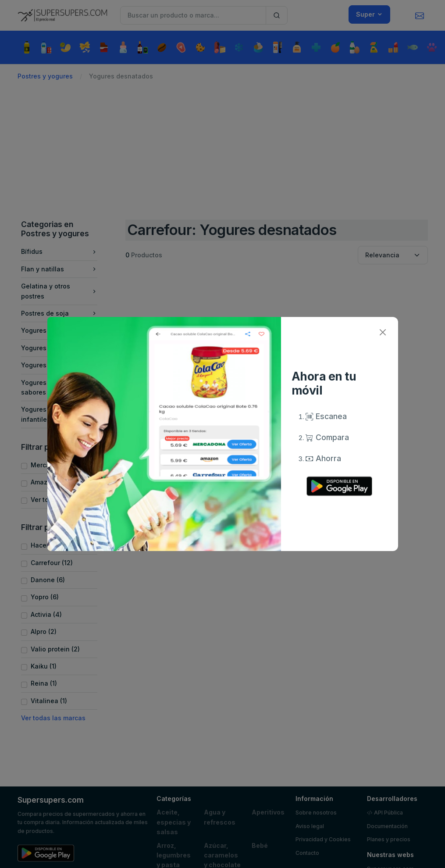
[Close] (383, 332)
